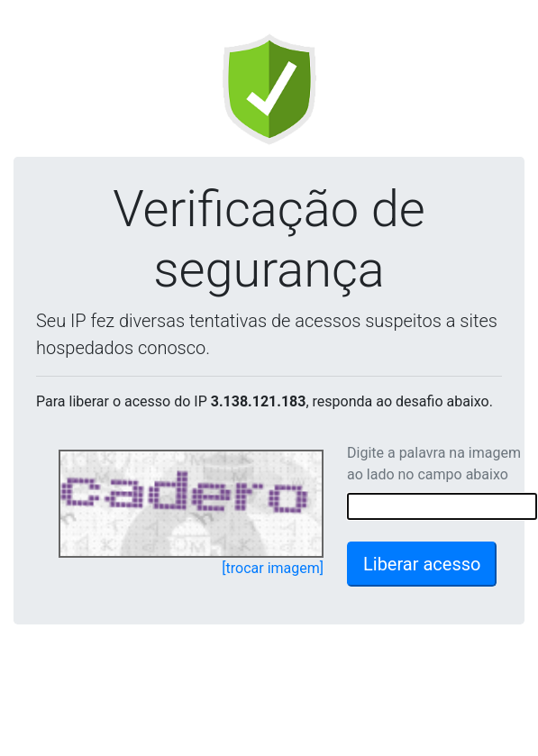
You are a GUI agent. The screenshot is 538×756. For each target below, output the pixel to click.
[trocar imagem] (273, 568)
